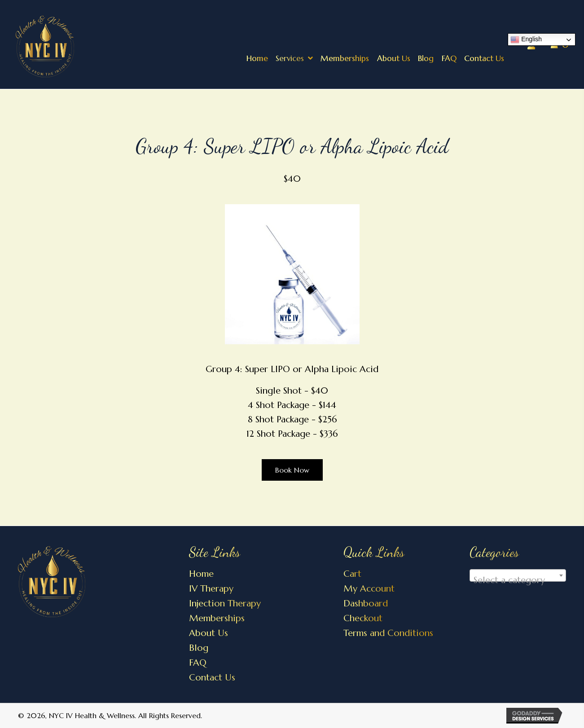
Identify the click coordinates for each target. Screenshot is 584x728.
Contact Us (212, 678)
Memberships (217, 618)
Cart (352, 574)
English (526, 40)
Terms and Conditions (388, 633)
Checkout (363, 618)
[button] (292, 470)
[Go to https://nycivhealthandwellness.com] (102, 45)
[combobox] (518, 575)
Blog (199, 648)
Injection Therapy (225, 603)
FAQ (198, 663)
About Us (209, 633)
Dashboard (366, 603)
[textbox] (518, 580)
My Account (369, 589)
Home (201, 574)
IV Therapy (211, 589)
